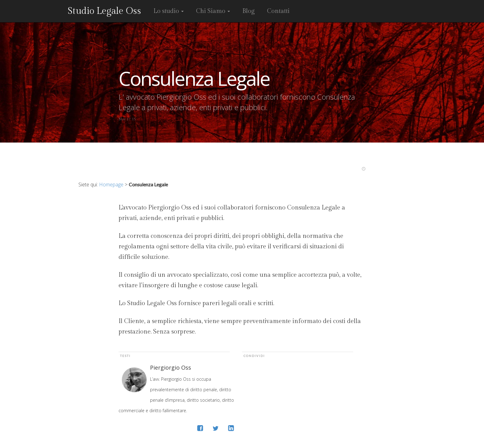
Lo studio (169, 11)
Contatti (278, 11)
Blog (248, 11)
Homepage (111, 185)
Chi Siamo (213, 11)
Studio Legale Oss (104, 11)
